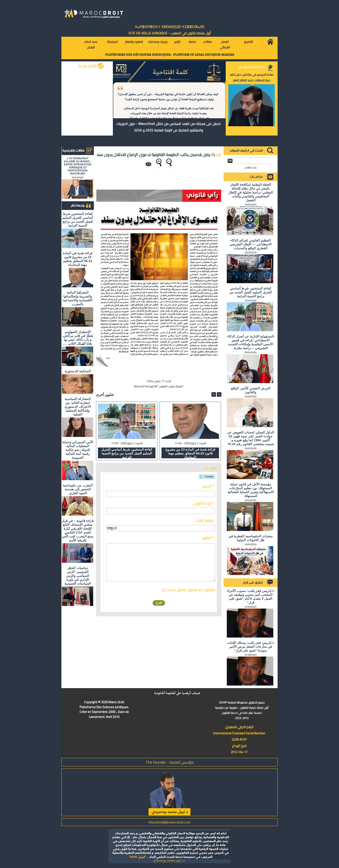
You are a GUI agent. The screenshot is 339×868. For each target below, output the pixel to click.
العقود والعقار (134, 42)
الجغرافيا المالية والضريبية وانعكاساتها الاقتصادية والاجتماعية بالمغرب (78, 298)
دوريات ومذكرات (158, 42)
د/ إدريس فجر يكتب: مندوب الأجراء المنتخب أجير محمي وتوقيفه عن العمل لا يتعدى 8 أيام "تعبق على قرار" (251, 597)
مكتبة (192, 42)
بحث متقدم (251, 167)
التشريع (249, 42)
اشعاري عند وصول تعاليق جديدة (191, 590)
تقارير (177, 42)
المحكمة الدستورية (78, 371)
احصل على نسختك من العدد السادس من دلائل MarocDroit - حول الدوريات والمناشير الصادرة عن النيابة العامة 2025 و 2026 (169, 127)
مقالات (207, 42)
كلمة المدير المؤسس (252, 67)
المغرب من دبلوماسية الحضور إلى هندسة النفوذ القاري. (78, 489)
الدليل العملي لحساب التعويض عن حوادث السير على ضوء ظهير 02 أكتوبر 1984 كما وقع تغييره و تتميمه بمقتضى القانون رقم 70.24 (251, 438)
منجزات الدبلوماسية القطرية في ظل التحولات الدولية (251, 538)
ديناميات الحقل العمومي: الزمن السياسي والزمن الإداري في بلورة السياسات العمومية (78, 576)
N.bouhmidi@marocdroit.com (169, 822)
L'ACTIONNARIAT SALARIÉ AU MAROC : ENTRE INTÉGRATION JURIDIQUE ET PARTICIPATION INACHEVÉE (78, 166)
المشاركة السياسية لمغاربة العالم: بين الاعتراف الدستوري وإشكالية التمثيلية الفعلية (78, 407)
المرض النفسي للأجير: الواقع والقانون (251, 390)
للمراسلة (112, 42)
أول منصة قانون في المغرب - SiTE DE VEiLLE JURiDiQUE (170, 33)
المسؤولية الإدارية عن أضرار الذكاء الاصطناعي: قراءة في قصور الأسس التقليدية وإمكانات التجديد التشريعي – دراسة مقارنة (251, 342)
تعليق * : (209, 538)
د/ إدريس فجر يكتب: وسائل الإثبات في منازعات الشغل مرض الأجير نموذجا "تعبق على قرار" (251, 647)
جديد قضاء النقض (91, 45)
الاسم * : (209, 486)
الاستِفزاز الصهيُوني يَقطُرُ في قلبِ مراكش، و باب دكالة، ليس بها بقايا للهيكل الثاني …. (78, 338)
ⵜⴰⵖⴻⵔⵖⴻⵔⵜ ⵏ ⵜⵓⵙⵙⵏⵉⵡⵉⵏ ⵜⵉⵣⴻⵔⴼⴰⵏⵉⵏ (169, 27)
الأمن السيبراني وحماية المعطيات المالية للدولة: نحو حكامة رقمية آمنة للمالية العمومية (78, 450)
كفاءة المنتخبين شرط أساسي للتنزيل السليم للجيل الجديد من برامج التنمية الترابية (78, 220)
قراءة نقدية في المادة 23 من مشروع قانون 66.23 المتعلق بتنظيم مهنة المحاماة (78, 259)
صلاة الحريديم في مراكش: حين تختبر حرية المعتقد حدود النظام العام (252, 77)
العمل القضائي (225, 45)
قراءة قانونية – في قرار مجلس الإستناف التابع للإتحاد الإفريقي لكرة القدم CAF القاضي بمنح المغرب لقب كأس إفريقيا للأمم (78, 530)
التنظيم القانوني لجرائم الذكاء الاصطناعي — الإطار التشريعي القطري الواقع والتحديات (251, 244)
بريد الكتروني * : (204, 503)
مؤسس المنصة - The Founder (170, 762)
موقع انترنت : (205, 520)
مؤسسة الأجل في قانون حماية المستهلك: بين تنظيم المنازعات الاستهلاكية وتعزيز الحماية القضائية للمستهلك (251, 490)
